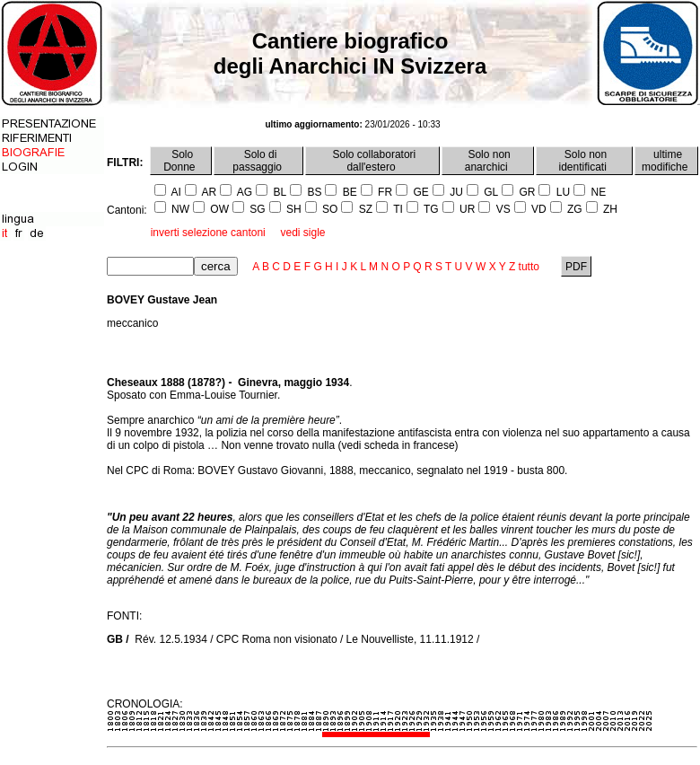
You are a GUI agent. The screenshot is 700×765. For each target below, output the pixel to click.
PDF (577, 267)
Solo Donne (181, 161)
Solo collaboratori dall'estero (372, 161)
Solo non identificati (585, 161)
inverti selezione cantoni (208, 233)
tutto (529, 267)
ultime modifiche (666, 161)
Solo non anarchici (488, 161)
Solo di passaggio (258, 161)
